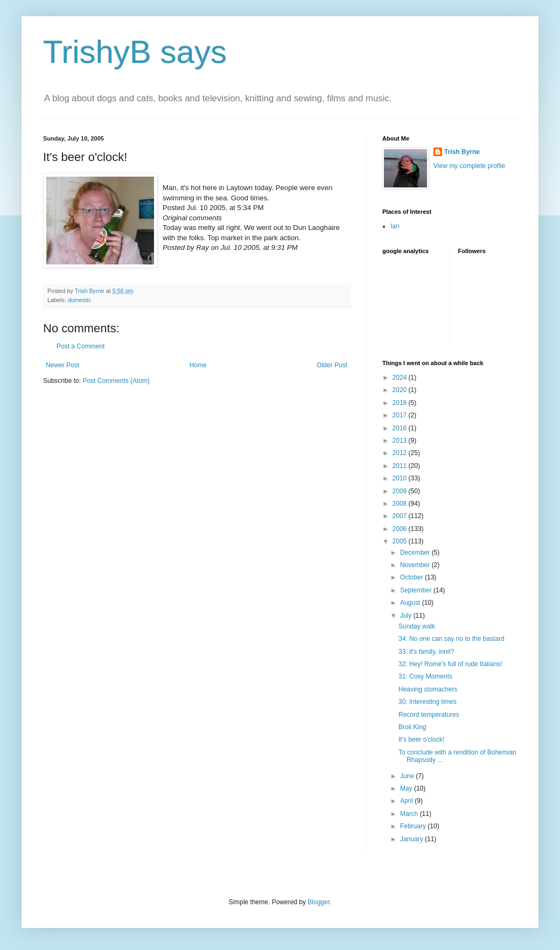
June (408, 776)
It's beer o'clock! (421, 739)
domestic (79, 300)
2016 (401, 428)
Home (198, 365)
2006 (401, 529)
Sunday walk (417, 626)
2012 (401, 453)
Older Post (332, 365)
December (416, 553)
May (407, 788)
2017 (401, 415)
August (411, 603)
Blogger (318, 902)
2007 (401, 516)
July (407, 616)
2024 (401, 378)
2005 (401, 541)
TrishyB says (135, 52)
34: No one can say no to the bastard (451, 639)
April (407, 801)
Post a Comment (80, 346)
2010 (401, 478)
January (412, 839)
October (412, 577)
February (414, 826)
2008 (401, 504)
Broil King (412, 727)
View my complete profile (469, 166)
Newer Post (62, 365)
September (417, 590)
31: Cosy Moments (425, 676)
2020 (401, 390)
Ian (395, 226)
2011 (401, 466)
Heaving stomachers (428, 689)
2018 (401, 403)
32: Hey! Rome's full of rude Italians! (450, 664)
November (416, 565)
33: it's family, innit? (426, 652)
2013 (401, 441)
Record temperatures (429, 715)
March (410, 814)
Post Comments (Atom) (116, 381)
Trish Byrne (462, 152)
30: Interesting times (428, 702)
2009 (401, 491)
